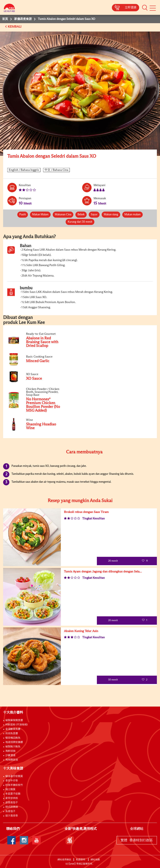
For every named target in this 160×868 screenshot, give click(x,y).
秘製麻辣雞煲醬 (14, 720)
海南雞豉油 (12, 760)
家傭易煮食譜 (23, 19)
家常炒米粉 (12, 798)
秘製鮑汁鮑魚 (13, 747)
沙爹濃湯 (10, 755)
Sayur (94, 215)
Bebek (81, 215)
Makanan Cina (63, 215)
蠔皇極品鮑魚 (13, 738)
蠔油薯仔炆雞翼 (14, 776)
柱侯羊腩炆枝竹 (14, 785)
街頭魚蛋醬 (12, 733)
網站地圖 (96, 860)
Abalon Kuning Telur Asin (81, 631)
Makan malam (132, 215)
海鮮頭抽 (10, 751)
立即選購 (131, 8)
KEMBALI (15, 27)
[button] (145, 8)
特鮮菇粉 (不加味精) (17, 725)
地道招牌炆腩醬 (14, 742)
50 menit (110, 680)
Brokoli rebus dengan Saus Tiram (86, 512)
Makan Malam (40, 215)
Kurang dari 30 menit (80, 222)
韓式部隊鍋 (12, 807)
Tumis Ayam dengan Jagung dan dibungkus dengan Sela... (103, 572)
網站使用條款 (64, 860)
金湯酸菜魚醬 (13, 729)
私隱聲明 (81, 860)
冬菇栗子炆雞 (13, 794)
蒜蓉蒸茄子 (12, 803)
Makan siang (111, 215)
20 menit (110, 561)
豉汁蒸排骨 (12, 816)
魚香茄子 (10, 811)
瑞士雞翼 (10, 789)
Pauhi (23, 215)
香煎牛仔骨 (12, 781)
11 (145, 561)
